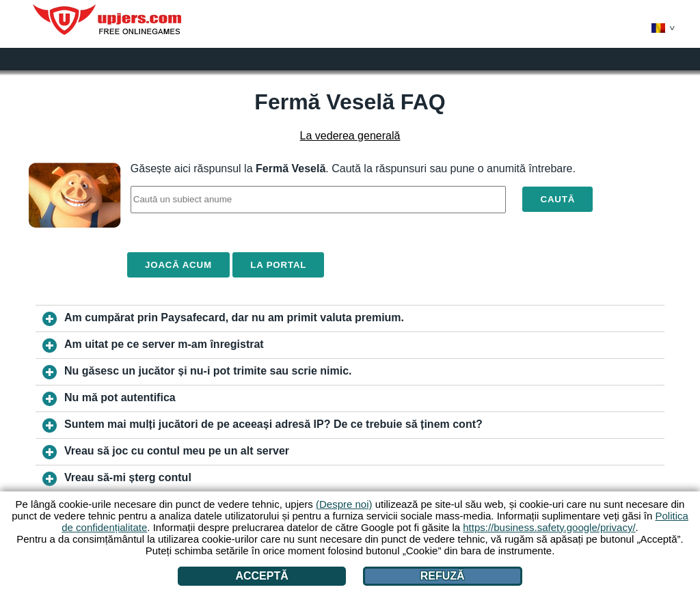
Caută (557, 199)
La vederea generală (350, 136)
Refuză (443, 576)
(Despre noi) (344, 504)
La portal (278, 265)
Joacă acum (178, 265)
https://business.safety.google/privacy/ (549, 527)
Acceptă (261, 576)
